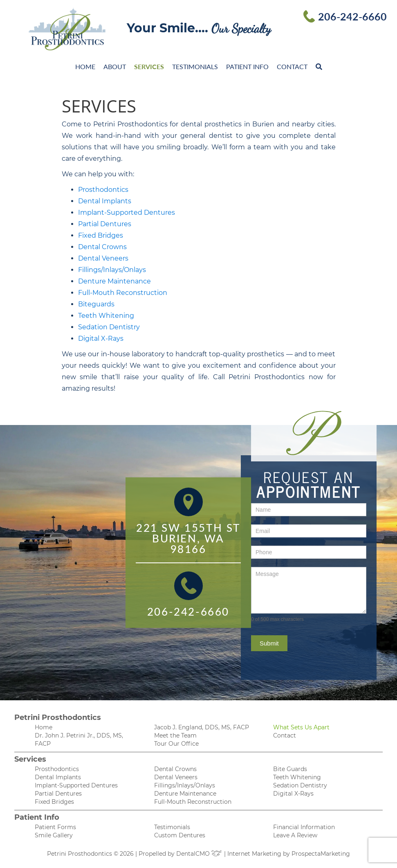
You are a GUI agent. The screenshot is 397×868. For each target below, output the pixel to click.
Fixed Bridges (101, 235)
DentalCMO (199, 854)
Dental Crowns (102, 247)
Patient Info (247, 66)
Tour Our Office (176, 744)
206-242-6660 (352, 16)
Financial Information (304, 827)
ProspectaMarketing (321, 854)
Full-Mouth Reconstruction (123, 293)
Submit (269, 643)
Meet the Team (175, 735)
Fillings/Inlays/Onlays (112, 270)
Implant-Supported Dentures (127, 213)
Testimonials (195, 66)
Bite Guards (290, 769)
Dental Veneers (103, 258)
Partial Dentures (105, 224)
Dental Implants (105, 201)
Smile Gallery (54, 835)
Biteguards (96, 304)
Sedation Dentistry (109, 327)
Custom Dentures (180, 835)
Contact (292, 66)
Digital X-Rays (101, 338)
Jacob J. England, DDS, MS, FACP (202, 727)
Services (149, 66)
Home (85, 66)
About (115, 66)
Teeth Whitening (106, 316)
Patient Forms (55, 827)
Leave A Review (295, 835)
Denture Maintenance (114, 281)
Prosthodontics (103, 190)
